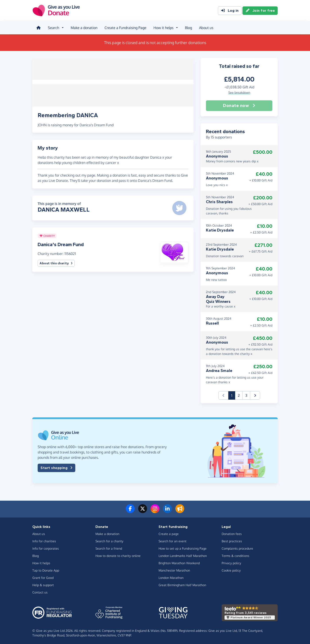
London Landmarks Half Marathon (183, 555)
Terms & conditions (235, 555)
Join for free (260, 11)
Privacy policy (231, 563)
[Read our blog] (180, 511)
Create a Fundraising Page (125, 27)
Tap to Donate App (46, 570)
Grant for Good (43, 577)
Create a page (169, 533)
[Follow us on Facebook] (130, 511)
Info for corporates (46, 548)
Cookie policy (231, 570)
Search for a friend (109, 548)
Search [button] (53, 27)
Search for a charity (109, 541)
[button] (174, 250)
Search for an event (172, 541)
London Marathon (171, 577)
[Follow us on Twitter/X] (143, 511)
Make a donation (84, 27)
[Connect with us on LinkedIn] (167, 511)
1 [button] (233, 395)
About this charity (56, 262)
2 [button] (239, 395)
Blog (188, 27)
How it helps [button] (163, 27)
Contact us (40, 592)
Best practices (232, 541)
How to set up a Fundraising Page (183, 548)
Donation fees (232, 533)
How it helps (41, 563)
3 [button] (246, 395)
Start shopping (56, 467)
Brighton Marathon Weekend (179, 563)
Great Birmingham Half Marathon (182, 585)
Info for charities (44, 541)
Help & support (43, 585)
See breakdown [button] (239, 92)
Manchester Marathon (174, 570)
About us (206, 27)
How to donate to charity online (118, 555)
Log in (230, 11)
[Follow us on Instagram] (155, 511)
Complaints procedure (237, 548)
